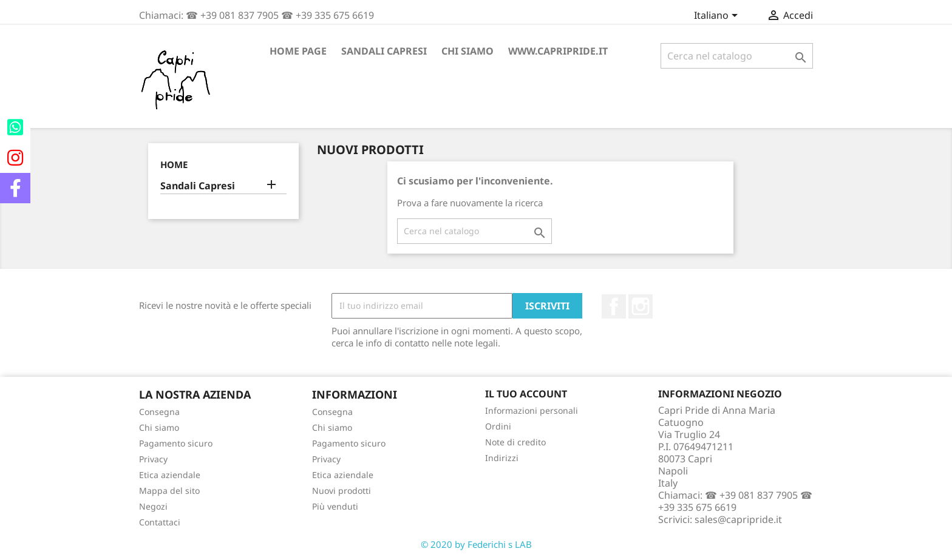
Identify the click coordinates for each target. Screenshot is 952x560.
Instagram (641, 306)
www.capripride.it (558, 51)
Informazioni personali (532, 410)
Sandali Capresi (384, 51)
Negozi (153, 506)
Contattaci (160, 522)
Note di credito (515, 442)
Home (174, 164)
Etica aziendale (170, 475)
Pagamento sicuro (176, 443)
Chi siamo (467, 51)
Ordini (498, 426)
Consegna (159, 412)
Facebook (614, 306)
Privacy (153, 459)
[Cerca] (737, 56)
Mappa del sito (169, 491)
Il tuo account (526, 394)
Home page (298, 51)
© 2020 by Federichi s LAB (476, 544)
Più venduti (335, 506)
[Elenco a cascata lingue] (718, 16)
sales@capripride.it (738, 519)
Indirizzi (502, 458)
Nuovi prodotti (342, 491)
